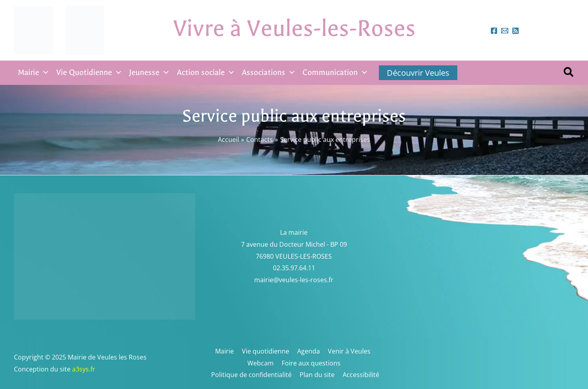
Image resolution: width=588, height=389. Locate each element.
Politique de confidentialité (253, 375)
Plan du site (318, 375)
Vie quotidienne (266, 351)
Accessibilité (360, 375)
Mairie (226, 351)
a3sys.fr (94, 369)
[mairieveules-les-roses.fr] (505, 31)
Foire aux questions (310, 363)
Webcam (261, 363)
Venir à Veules (346, 351)
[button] (569, 73)
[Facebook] (494, 31)
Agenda (307, 351)
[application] (44, 73)
